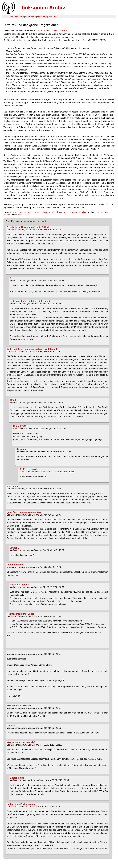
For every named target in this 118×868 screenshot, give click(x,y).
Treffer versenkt (28, 469)
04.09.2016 (42, 30)
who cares (12, 486)
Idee (22, 16)
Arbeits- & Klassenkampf (23, 212)
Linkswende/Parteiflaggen (21, 804)
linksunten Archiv (44, 8)
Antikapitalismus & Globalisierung (49, 212)
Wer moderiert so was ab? (21, 742)
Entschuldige (17, 778)
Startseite (14, 16)
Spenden (52, 16)
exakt (13, 400)
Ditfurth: (11, 725)
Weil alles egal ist (19, 585)
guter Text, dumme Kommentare (24, 512)
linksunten (42, 16)
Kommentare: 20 (61, 30)
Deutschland (103, 212)
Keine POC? (20, 426)
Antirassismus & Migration (75, 212)
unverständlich (15, 565)
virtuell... (15, 548)
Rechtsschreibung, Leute (20, 614)
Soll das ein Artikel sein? (20, 706)
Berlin (21, 215)
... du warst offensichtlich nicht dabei (30, 301)
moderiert (41, 221)
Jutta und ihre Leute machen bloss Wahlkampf (32, 349)
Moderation (30, 16)
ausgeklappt (30, 221)
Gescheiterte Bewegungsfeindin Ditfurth (29, 227)
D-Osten (7, 215)
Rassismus (23, 449)
